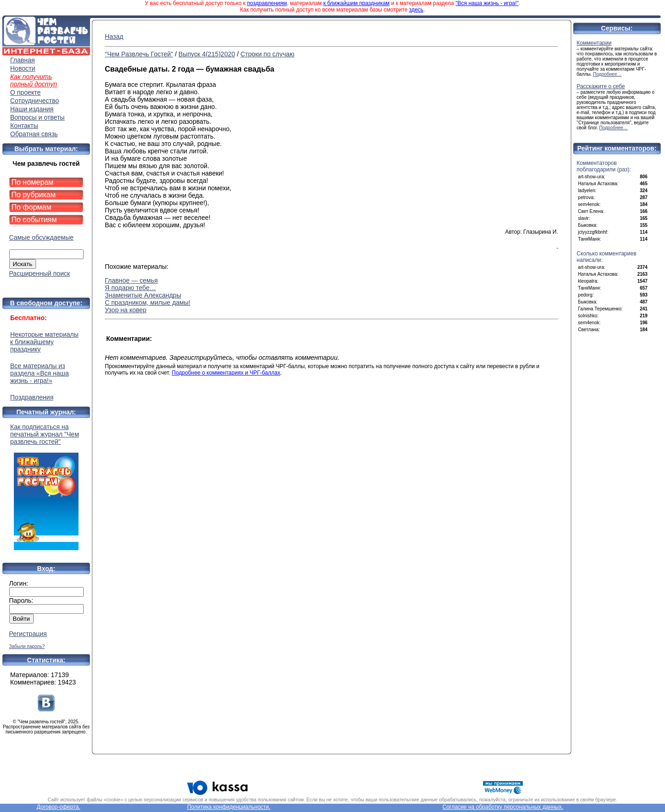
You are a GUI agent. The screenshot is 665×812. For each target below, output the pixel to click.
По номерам (33, 182)
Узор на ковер (126, 310)
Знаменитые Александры (143, 295)
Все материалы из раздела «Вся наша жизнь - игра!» (39, 373)
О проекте (25, 92)
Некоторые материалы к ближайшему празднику (44, 342)
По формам (32, 207)
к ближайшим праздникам (357, 3)
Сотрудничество (34, 101)
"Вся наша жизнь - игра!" (487, 3)
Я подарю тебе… (130, 288)
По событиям (34, 220)
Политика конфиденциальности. (229, 807)
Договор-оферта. (58, 807)
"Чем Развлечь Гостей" (139, 54)
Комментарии (594, 43)
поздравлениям (267, 3)
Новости (23, 68)
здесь (416, 10)
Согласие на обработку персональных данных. (503, 807)
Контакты (24, 126)
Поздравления (32, 397)
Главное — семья (131, 280)
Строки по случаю (268, 54)
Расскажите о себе (601, 86)
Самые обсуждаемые (42, 237)
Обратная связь (34, 134)
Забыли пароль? (27, 646)
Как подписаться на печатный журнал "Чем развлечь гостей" (46, 487)
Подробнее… (607, 74)
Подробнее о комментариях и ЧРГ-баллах (226, 373)
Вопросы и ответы (37, 117)
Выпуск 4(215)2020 (207, 54)
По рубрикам (34, 195)
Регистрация (28, 634)
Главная (22, 60)
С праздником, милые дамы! (148, 303)
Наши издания (32, 109)
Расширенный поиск (40, 273)
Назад (114, 36)
